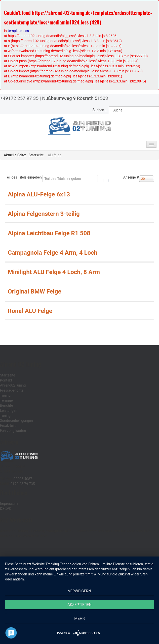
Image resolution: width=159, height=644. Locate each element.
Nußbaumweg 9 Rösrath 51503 (75, 98)
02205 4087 (23, 479)
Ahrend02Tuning (13, 385)
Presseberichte (12, 390)
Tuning (5, 395)
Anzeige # (131, 177)
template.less (18, 31)
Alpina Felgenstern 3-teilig (44, 214)
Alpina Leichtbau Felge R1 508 (49, 233)
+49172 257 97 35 (19, 98)
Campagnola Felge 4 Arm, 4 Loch (53, 253)
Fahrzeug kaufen (13, 431)
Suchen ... (100, 110)
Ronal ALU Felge (30, 311)
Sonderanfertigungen (16, 421)
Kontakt (6, 380)
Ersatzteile (8, 426)
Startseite (8, 375)
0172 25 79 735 (23, 484)
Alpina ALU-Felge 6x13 (39, 194)
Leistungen (9, 411)
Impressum (9, 504)
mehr (79, 619)
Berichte (6, 405)
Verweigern (79, 591)
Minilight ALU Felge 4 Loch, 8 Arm (54, 272)
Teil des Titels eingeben (24, 177)
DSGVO (6, 509)
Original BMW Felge (35, 291)
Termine (6, 400)
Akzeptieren (79, 605)
